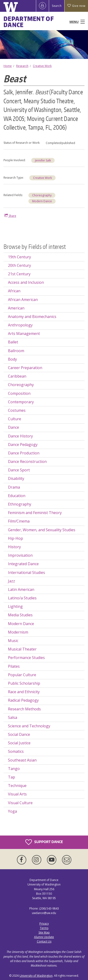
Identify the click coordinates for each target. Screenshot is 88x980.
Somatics (16, 751)
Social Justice (19, 743)
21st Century (19, 274)
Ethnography (20, 504)
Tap (11, 777)
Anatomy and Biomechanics (32, 317)
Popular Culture (22, 675)
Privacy (44, 924)
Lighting (15, 606)
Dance (13, 427)
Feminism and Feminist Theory (35, 513)
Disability (16, 478)
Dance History (20, 436)
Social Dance (19, 734)
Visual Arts (17, 794)
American (16, 308)
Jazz (11, 581)
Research (22, 66)
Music (13, 641)
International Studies (27, 572)
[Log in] (42, 6)
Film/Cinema (19, 521)
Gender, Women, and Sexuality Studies (42, 530)
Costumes (17, 410)
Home (8, 66)
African (14, 291)
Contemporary (21, 402)
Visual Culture (20, 803)
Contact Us (44, 941)
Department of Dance (29, 22)
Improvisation (20, 555)
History (14, 547)
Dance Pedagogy (23, 445)
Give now (76, 6)
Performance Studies (26, 658)
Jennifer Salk (43, 160)
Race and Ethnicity (24, 692)
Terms (44, 928)
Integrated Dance (23, 564)
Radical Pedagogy (23, 700)
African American (23, 300)
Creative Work (42, 66)
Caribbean (17, 376)
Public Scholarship (24, 683)
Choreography (42, 195)
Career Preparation (25, 368)
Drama (14, 487)
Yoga (12, 811)
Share (10, 216)
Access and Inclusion (26, 282)
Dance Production (24, 453)
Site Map (44, 933)
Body (12, 359)
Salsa (13, 717)
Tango (14, 769)
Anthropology (20, 325)
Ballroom (16, 351)
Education (17, 496)
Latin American (21, 589)
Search (57, 6)
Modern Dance (42, 201)
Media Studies (20, 615)
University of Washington (36, 976)
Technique (17, 786)
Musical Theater (22, 649)
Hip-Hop (15, 538)
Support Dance (44, 842)
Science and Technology (29, 726)
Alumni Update (44, 937)
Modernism (18, 632)
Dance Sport (19, 470)
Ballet (13, 342)
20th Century (19, 265)
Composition (19, 393)
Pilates (14, 666)
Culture (15, 419)
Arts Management (24, 334)
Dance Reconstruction (27, 461)
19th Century (19, 257)
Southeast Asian (22, 760)
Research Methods (24, 709)
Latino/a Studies (22, 598)
